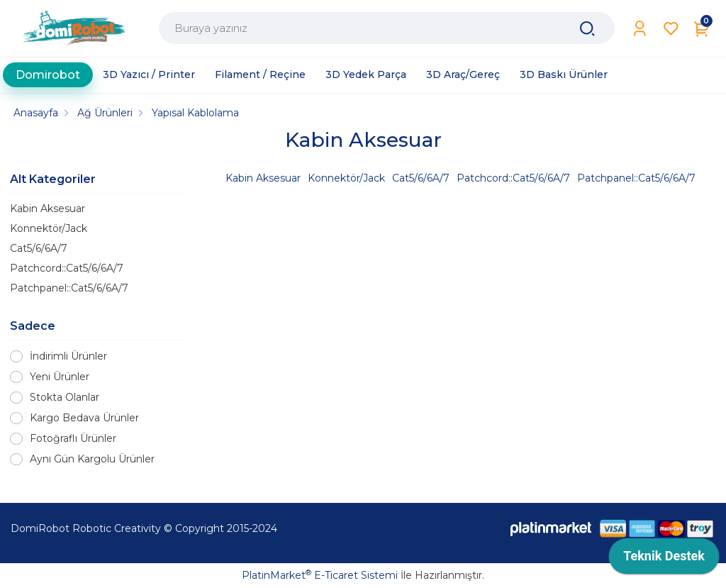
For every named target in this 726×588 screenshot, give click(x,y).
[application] (664, 560)
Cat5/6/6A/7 (39, 248)
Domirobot (48, 75)
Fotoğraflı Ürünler (73, 438)
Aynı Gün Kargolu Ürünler (92, 459)
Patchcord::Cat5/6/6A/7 (67, 268)
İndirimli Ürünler (68, 356)
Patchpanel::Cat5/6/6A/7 (69, 288)
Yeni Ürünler (60, 377)
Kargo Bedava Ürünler (84, 418)
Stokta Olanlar (65, 397)
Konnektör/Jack (49, 228)
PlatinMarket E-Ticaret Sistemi (320, 575)
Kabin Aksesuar (48, 209)
